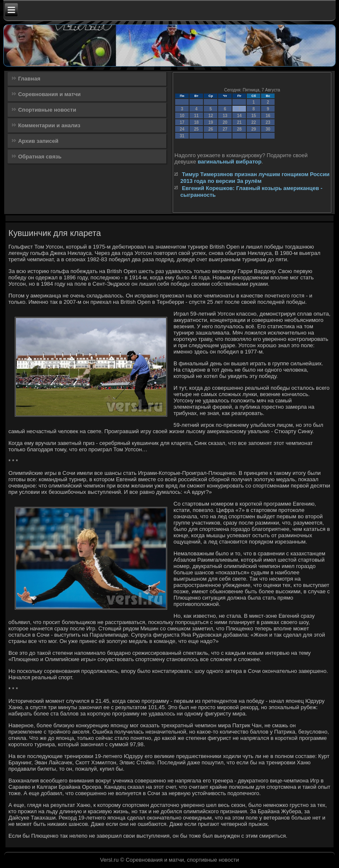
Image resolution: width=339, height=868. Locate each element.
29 (254, 129)
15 (254, 116)
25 (196, 129)
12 (211, 116)
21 (239, 122)
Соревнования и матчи (49, 94)
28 (239, 129)
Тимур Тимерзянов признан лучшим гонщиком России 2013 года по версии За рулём (255, 178)
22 (254, 122)
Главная (29, 79)
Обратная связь (40, 157)
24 (182, 129)
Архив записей (38, 141)
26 (211, 129)
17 (182, 122)
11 (196, 116)
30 (268, 129)
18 (196, 122)
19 (211, 122)
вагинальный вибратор (230, 162)
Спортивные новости (47, 110)
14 (239, 116)
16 (268, 116)
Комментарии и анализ (49, 125)
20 (225, 122)
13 (225, 116)
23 (268, 122)
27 (225, 129)
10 (182, 116)
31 (182, 136)
